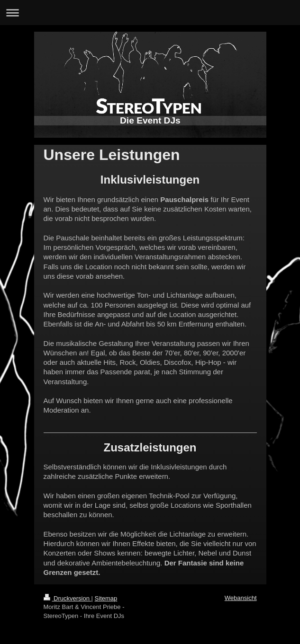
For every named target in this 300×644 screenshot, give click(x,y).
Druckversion (68, 598)
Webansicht (241, 598)
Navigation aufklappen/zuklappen (150, 13)
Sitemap (106, 598)
